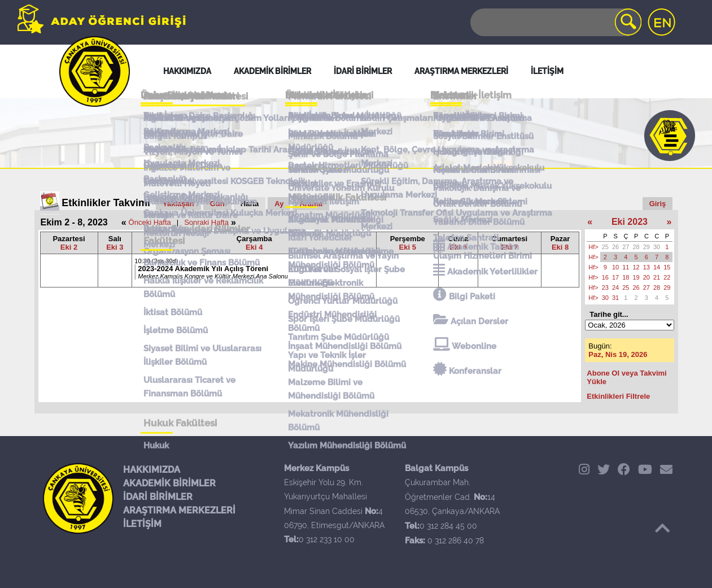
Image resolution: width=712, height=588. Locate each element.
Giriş (658, 204)
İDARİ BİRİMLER (158, 497)
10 (615, 267)
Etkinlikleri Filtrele (618, 396)
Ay (279, 204)
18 (626, 277)
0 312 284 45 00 (448, 526)
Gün (217, 204)
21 (657, 277)
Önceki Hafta (150, 222)
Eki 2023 (630, 222)
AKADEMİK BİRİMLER (169, 483)
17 (615, 277)
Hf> (593, 247)
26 (615, 247)
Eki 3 (115, 247)
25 (605, 247)
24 (615, 288)
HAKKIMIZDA (152, 470)
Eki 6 (458, 247)
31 (615, 298)
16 (605, 277)
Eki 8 (560, 247)
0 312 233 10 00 (327, 539)
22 (667, 277)
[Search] (555, 22)
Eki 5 (408, 247)
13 (647, 267)
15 (667, 267)
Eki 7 (509, 247)
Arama (311, 204)
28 (636, 247)
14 (657, 267)
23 (605, 288)
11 (626, 267)
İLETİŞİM (142, 524)
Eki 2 (69, 247)
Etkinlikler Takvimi (106, 203)
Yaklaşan (178, 204)
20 (647, 277)
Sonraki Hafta (206, 222)
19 (636, 277)
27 (626, 247)
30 (657, 247)
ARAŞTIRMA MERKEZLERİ (179, 510)
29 (647, 247)
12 (636, 267)
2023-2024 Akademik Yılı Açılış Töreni (203, 269)
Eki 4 (254, 247)
